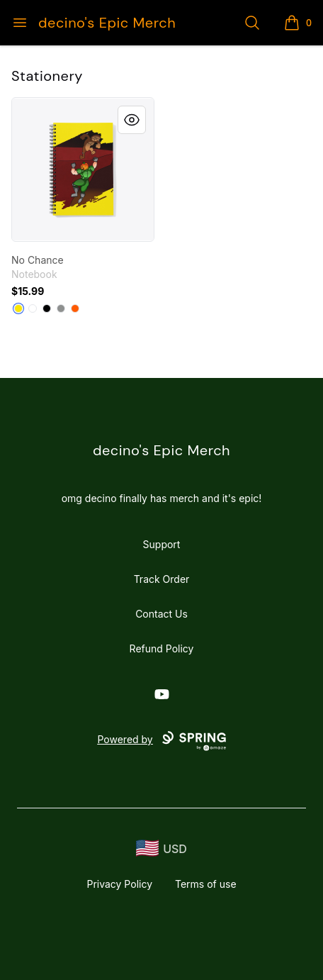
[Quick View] (132, 120)
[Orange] (75, 308)
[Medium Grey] (61, 308)
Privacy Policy (119, 884)
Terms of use (206, 884)
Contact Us (161, 614)
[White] (33, 308)
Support (162, 544)
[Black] (47, 308)
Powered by (161, 741)
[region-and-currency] (161, 848)
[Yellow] (18, 308)
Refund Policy (162, 648)
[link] (83, 169)
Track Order (162, 579)
